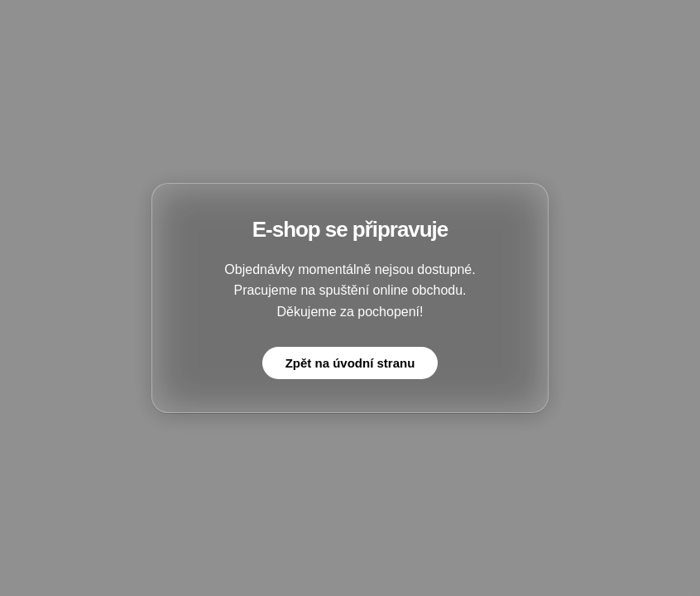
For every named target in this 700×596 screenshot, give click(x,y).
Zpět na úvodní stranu (350, 363)
